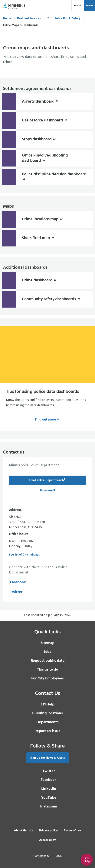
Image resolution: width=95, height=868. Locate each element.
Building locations (47, 713)
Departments (47, 722)
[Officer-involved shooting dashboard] (47, 158)
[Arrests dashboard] (47, 102)
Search (78, 6)
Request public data (48, 661)
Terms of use (72, 831)
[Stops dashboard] (47, 139)
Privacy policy (49, 831)
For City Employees (47, 678)
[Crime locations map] (47, 219)
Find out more (45, 420)
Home (7, 18)
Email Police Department (45, 480)
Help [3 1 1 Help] (47, 705)
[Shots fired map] (47, 238)
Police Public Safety (67, 18)
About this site (24, 831)
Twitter (16, 592)
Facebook (17, 582)
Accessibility (48, 840)
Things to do (47, 670)
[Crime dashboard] (47, 280)
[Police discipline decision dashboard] (47, 177)
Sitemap (48, 643)
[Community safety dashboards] (47, 299)
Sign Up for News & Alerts (48, 758)
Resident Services (29, 18)
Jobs (47, 652)
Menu (89, 6)
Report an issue (47, 731)
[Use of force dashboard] (47, 120)
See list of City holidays (24, 555)
